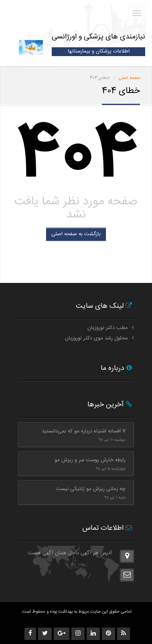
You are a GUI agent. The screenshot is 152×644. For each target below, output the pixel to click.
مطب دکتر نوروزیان (108, 328)
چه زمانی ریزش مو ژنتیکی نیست (91, 489)
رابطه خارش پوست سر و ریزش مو (90, 460)
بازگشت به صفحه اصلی (76, 234)
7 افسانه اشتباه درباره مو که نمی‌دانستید (84, 431)
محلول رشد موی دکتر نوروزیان (96, 338)
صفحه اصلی (129, 78)
